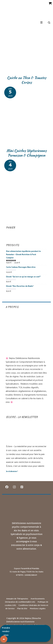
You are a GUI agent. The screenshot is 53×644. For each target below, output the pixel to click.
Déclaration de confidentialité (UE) (20, 602)
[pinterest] (22, 487)
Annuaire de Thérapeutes (17, 599)
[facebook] (7, 487)
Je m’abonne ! (12, 471)
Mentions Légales (38, 609)
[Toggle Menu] (41, 22)
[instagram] (14, 487)
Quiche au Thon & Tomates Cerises (27, 80)
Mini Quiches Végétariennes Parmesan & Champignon (26, 153)
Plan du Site (22, 609)
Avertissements (38, 599)
